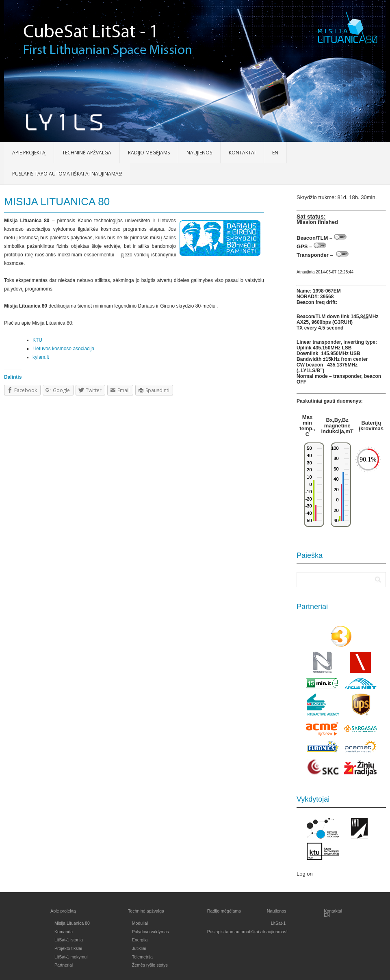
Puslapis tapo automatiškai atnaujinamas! (67, 174)
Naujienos (199, 153)
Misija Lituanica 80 (72, 923)
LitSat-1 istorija (69, 940)
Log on (305, 874)
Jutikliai (139, 948)
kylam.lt (41, 357)
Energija (140, 940)
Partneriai (64, 965)
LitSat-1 (278, 923)
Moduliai (140, 923)
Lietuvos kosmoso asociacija (63, 349)
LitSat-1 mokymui (71, 957)
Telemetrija (142, 957)
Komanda (64, 932)
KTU (37, 340)
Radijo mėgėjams (149, 153)
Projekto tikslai (68, 948)
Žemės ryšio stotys (150, 965)
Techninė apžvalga (87, 153)
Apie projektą (29, 153)
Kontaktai (242, 153)
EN (275, 153)
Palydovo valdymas (151, 932)
